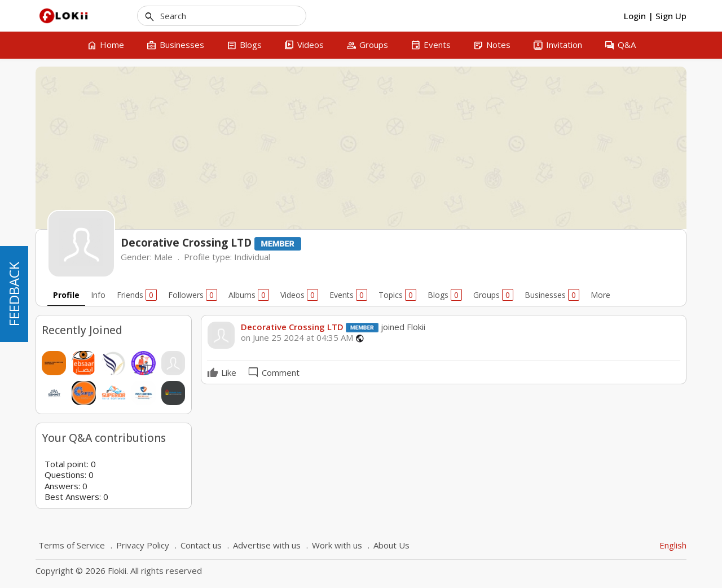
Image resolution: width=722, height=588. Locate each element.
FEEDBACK (14, 294)
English (673, 545)
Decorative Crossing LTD (292, 327)
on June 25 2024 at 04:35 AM (297, 338)
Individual (252, 257)
